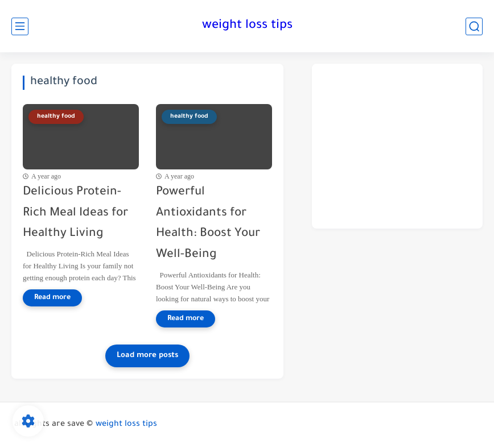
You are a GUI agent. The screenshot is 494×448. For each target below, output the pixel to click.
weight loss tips (247, 26)
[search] (474, 26)
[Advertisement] (397, 146)
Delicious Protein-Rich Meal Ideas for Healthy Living (75, 213)
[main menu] (20, 26)
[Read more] (52, 298)
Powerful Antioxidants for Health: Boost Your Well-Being (208, 224)
